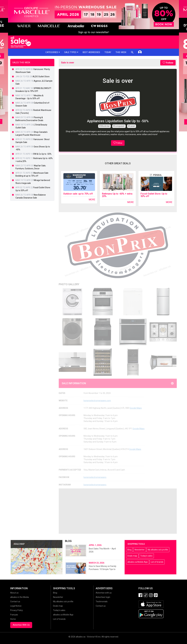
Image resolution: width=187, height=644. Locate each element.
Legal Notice (16, 606)
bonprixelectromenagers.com (97, 401)
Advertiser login (103, 597)
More (92, 200)
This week (121, 52)
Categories (53, 52)
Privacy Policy (17, 610)
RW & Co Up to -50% (42, 154)
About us (14, 593)
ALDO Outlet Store (41, 77)
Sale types (71, 52)
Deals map (132, 556)
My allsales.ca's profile (158, 550)
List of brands (157, 562)
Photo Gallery (69, 284)
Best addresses (91, 52)
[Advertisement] (118, 511)
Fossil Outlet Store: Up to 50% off (154, 195)
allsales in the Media (20, 597)
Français (14, 615)
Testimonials (102, 602)
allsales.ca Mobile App (138, 562)
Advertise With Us (21, 625)
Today (108, 52)
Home (13, 619)
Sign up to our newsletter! (94, 32)
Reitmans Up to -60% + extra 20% (117, 195)
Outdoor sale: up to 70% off (78, 194)
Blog (129, 550)
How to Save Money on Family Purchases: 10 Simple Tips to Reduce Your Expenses (103, 569)
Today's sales (146, 556)
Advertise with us (104, 593)
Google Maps (136, 408)
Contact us (15, 602)
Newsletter (140, 550)
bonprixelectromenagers (95, 477)
